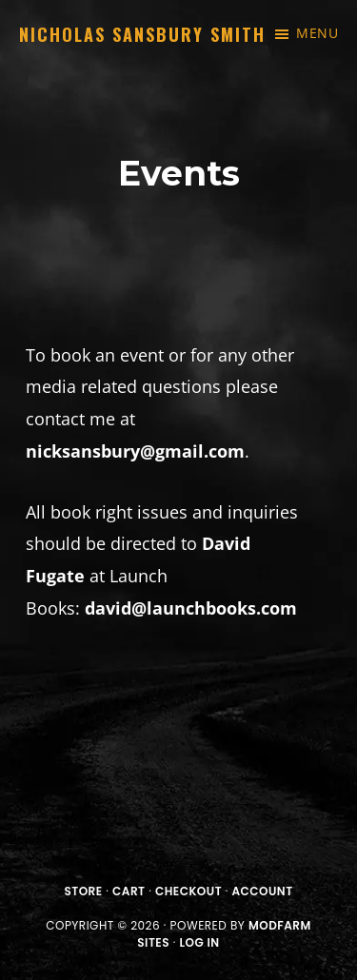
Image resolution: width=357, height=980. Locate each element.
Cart (129, 891)
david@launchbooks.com (191, 608)
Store (83, 891)
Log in (200, 942)
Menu (317, 33)
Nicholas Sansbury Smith (142, 34)
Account (263, 891)
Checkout (188, 891)
